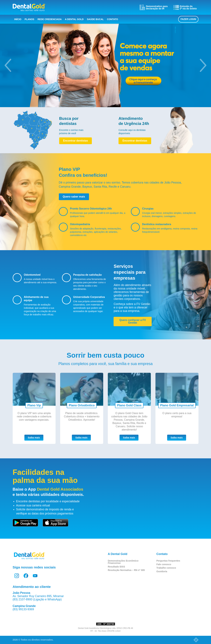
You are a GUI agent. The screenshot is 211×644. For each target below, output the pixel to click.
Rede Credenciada (50, 19)
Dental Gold (29, 7)
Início (18, 19)
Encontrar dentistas (75, 141)
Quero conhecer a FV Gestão (133, 321)
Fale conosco (164, 564)
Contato (113, 19)
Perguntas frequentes (168, 561)
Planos (29, 19)
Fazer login (188, 19)
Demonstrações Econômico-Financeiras (123, 562)
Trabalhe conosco (166, 568)
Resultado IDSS (116, 567)
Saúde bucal (95, 19)
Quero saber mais (74, 197)
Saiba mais (34, 438)
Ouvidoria (162, 571)
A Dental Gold (74, 19)
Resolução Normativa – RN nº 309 (126, 570)
